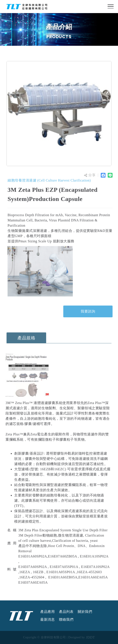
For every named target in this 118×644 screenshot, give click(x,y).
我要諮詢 (89, 311)
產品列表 (66, 612)
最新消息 (47, 620)
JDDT (90, 637)
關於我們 (85, 612)
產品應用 (47, 612)
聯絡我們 (66, 620)
